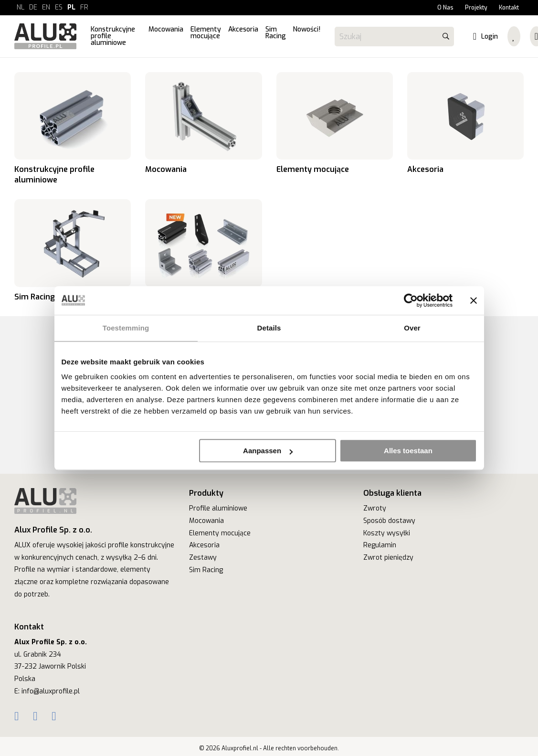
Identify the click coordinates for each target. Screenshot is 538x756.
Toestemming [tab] (126, 328)
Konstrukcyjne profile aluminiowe (73, 128)
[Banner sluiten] (474, 300)
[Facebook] (16, 716)
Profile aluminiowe (218, 508)
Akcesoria (465, 128)
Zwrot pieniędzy (388, 558)
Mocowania (203, 128)
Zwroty (375, 508)
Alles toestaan (408, 451)
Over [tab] (412, 328)
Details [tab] (269, 328)
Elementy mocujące (335, 128)
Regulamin (380, 545)
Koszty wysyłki (387, 533)
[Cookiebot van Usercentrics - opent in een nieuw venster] (411, 300)
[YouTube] (54, 716)
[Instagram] (35, 716)
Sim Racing (73, 250)
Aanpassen (268, 451)
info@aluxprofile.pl (51, 691)
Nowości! (203, 250)
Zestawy (203, 558)
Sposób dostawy (389, 521)
